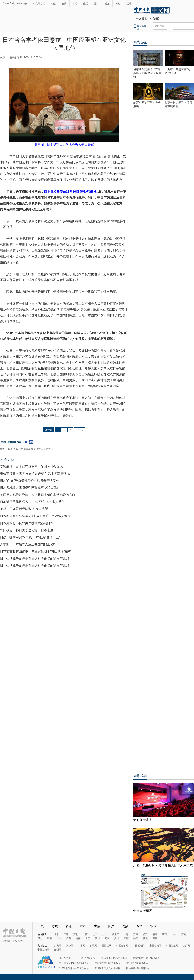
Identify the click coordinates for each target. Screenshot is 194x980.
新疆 (145, 938)
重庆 (88, 938)
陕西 (136, 938)
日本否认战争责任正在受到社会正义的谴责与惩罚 (34, 558)
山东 (174, 934)
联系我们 (20, 941)
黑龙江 (115, 934)
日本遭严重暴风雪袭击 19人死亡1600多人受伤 (32, 502)
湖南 (49, 938)
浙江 (145, 934)
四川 (97, 938)
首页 (41, 926)
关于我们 (7, 941)
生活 (86, 4)
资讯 (64, 4)
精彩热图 (140, 42)
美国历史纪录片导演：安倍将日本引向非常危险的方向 (38, 495)
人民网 (58, 946)
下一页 (79, 430)
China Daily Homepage (15, 3)
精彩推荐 (140, 776)
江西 (164, 934)
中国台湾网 (155, 946)
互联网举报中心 (67, 958)
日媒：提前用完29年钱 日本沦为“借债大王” (30, 537)
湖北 (40, 938)
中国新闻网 (43, 950)
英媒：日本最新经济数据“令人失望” (25, 509)
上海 (126, 934)
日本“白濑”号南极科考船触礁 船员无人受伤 (30, 481)
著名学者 (18, 449)
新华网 (70, 946)
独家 (156, 18)
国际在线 (107, 946)
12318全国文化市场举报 (107, 968)
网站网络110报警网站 (138, 968)
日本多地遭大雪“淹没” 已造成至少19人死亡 (30, 488)
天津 (66, 934)
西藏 (126, 938)
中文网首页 (39, 4)
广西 (69, 938)
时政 (53, 4)
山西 (85, 934)
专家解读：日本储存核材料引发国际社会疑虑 (31, 467)
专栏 (118, 4)
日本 (10, 449)
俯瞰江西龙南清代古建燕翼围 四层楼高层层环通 (147, 73)
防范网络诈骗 (88, 958)
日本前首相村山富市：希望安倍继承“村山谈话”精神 (36, 551)
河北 (76, 934)
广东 (59, 938)
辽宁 (95, 934)
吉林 (104, 934)
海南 (78, 938)
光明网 (58, 950)
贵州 (117, 938)
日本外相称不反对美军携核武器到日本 (27, 523)
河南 (184, 934)
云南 (107, 938)
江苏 (136, 934)
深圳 (155, 938)
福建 (155, 934)
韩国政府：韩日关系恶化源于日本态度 (27, 530)
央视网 (93, 946)
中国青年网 (122, 946)
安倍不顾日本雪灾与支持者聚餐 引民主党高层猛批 (35, 474)
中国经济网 (139, 946)
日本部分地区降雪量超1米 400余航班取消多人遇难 (35, 516)
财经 (75, 4)
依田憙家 (28, 449)
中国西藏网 (172, 946)
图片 (96, 4)
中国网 (82, 946)
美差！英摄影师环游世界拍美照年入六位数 (163, 865)
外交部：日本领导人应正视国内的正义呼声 (30, 544)
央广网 (186, 946)
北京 (56, 934)
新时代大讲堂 (143, 820)
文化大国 (48, 449)
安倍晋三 (38, 449)
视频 (107, 4)
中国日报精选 (143, 911)
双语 (129, 4)
